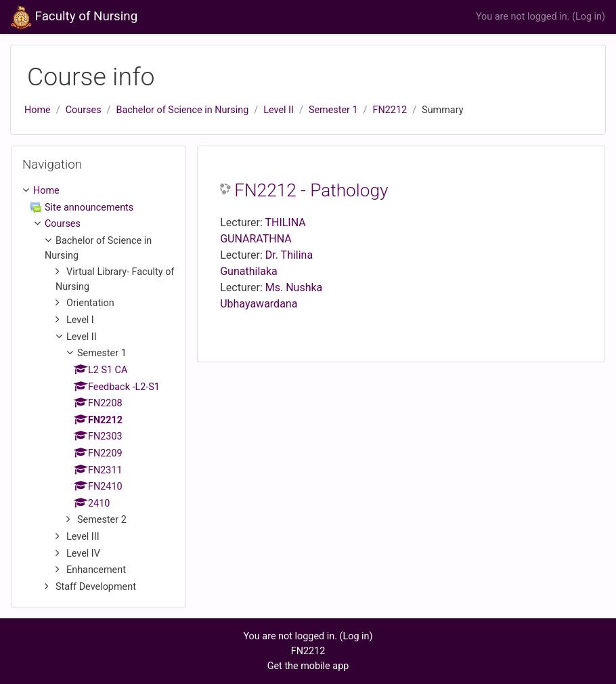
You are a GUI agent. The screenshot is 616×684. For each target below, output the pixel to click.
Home (38, 110)
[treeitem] (98, 191)
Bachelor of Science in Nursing (183, 110)
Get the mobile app (308, 666)
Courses (84, 110)
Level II (279, 110)
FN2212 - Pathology (311, 190)
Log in (589, 17)
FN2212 (390, 110)
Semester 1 (333, 110)
